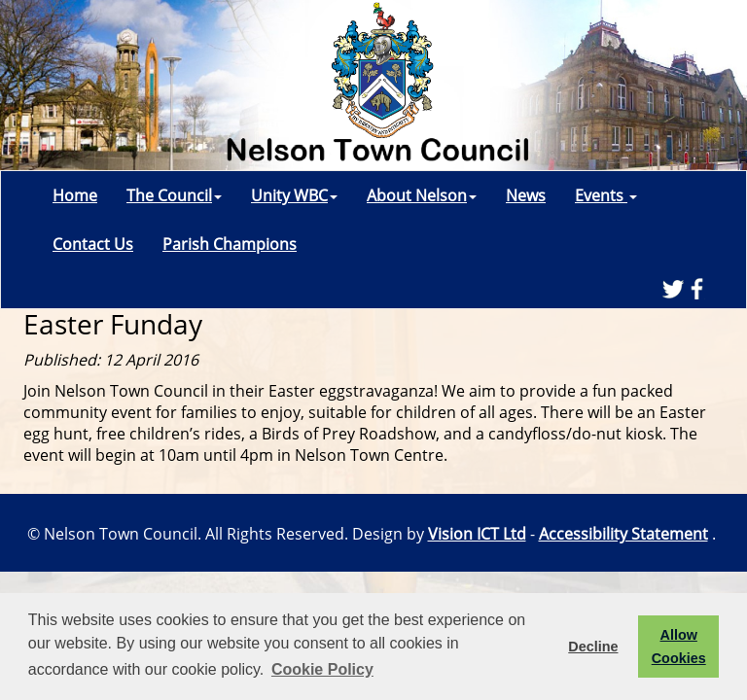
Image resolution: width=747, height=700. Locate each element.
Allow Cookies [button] (679, 647)
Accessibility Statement (623, 534)
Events (606, 195)
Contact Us (93, 244)
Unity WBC (294, 195)
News (526, 195)
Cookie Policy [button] (322, 669)
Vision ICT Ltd (477, 534)
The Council (174, 195)
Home (75, 195)
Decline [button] (593, 647)
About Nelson (422, 195)
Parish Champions (230, 244)
